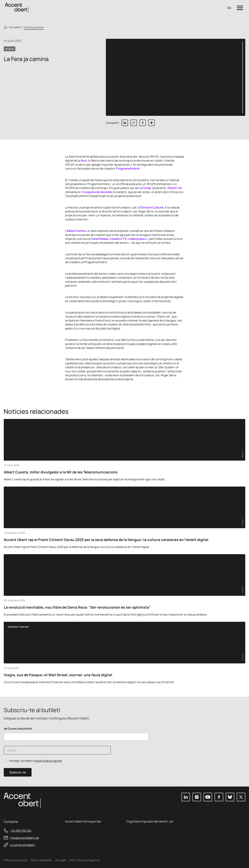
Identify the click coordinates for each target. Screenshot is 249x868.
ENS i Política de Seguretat (85, 860)
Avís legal (61, 860)
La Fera (82, 160)
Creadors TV (118, 239)
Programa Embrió (128, 168)
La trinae (145, 188)
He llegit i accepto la (35, 761)
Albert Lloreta (76, 231)
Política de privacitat (15, 860)
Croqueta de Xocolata (97, 192)
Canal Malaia (99, 239)
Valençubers (138, 239)
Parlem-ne (175, 188)
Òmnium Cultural (152, 207)
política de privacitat (49, 761)
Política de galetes (41, 860)
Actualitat (15, 27)
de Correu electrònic (18, 729)
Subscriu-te (18, 772)
